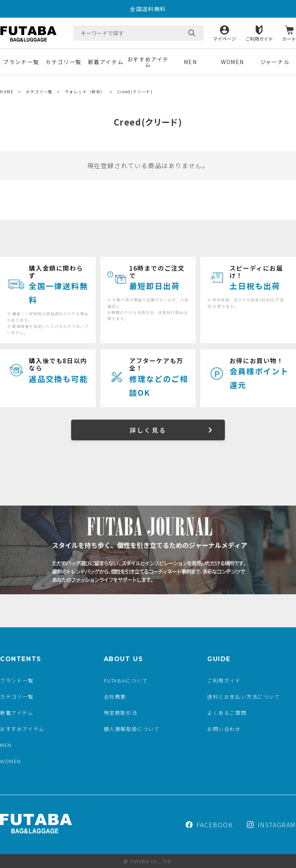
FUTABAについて (126, 680)
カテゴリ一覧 (63, 62)
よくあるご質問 (227, 713)
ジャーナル (275, 62)
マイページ (224, 38)
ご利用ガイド (259, 38)
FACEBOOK (209, 825)
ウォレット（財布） (85, 92)
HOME (7, 92)
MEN (190, 62)
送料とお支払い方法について (244, 697)
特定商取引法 (121, 713)
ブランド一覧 (21, 62)
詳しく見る (148, 430)
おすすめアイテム (148, 62)
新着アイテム (106, 62)
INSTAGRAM (271, 825)
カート (289, 38)
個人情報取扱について (132, 729)
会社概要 (115, 697)
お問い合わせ (224, 729)
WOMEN (233, 62)
